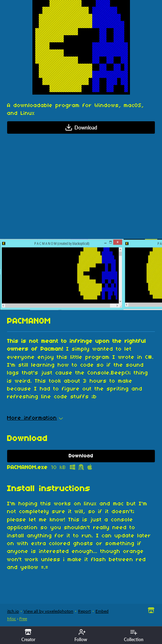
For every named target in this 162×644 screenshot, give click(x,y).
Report (84, 611)
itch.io (13, 611)
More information (35, 418)
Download (81, 127)
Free (23, 619)
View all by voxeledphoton (48, 611)
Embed (102, 611)
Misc (12, 619)
